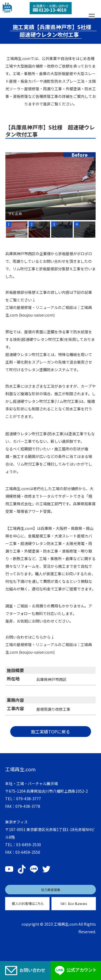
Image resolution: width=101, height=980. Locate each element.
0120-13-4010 (50, 10)
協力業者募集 (51, 890)
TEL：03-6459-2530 (23, 845)
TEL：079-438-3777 (23, 799)
